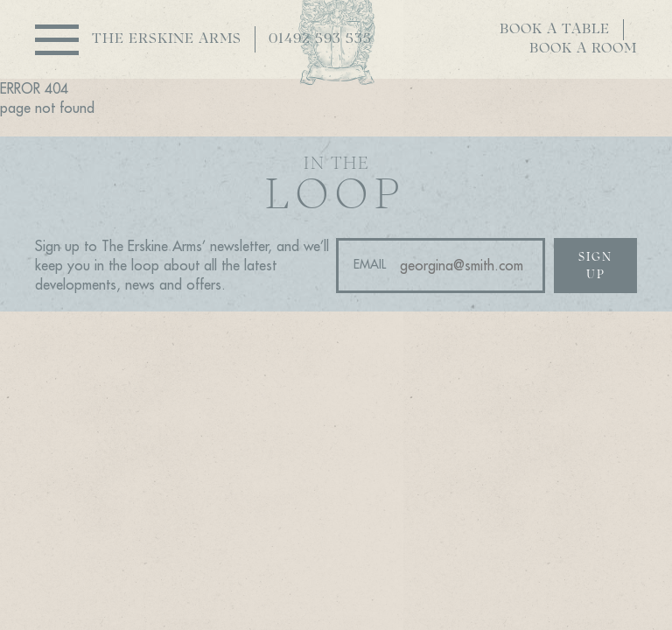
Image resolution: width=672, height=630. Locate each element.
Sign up (595, 266)
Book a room (583, 49)
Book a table (555, 30)
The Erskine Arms (167, 39)
